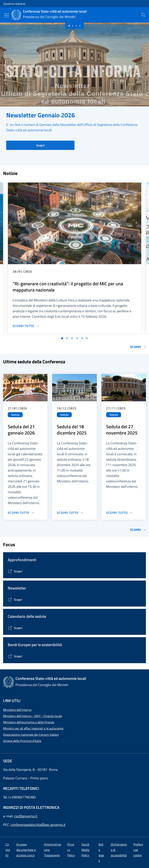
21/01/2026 (17, 408)
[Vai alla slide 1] (62, 338)
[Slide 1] (73, 26)
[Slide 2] (76, 26)
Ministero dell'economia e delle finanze (29, 722)
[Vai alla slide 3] (72, 338)
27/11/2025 (116, 408)
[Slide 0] (69, 26)
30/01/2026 (22, 271)
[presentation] (143, 15)
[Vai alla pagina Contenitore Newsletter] (15, 600)
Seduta (15, 415)
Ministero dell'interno (17, 710)
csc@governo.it (26, 816)
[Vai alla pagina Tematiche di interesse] (15, 571)
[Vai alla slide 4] (77, 338)
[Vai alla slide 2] (67, 338)
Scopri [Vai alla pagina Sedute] (138, 530)
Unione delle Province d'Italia (22, 741)
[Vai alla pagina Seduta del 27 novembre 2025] (119, 513)
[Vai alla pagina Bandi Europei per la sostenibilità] (15, 656)
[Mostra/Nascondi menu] (7, 15)
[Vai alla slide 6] (87, 338)
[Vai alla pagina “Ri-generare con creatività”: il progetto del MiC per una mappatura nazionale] (26, 326)
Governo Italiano (14, 4)
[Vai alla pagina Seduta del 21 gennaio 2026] (21, 513)
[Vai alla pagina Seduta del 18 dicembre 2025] (70, 513)
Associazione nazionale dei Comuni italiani (31, 735)
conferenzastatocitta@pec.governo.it (38, 825)
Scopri (40, 145)
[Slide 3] (80, 26)
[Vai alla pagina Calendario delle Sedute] (15, 628)
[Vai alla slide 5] (82, 338)
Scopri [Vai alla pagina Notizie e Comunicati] (138, 347)
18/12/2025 (67, 408)
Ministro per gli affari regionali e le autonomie (33, 728)
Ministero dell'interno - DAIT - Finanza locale (33, 716)
